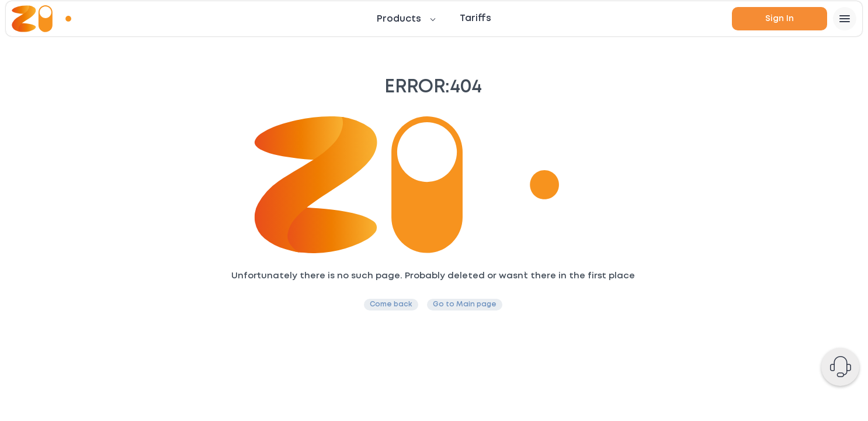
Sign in (780, 19)
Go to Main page (465, 304)
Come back (391, 304)
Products (399, 19)
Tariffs (475, 18)
